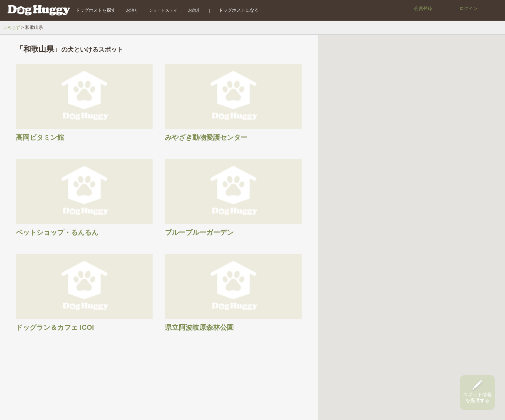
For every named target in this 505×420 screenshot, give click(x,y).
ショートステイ (159, 10)
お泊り (128, 10)
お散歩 (190, 10)
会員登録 (423, 8)
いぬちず (12, 27)
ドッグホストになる (235, 10)
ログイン (469, 8)
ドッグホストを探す (91, 10)
